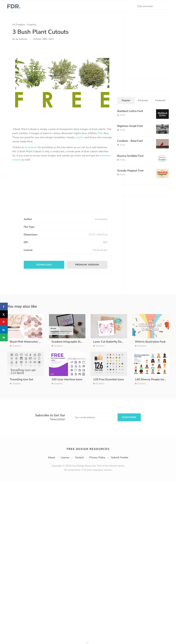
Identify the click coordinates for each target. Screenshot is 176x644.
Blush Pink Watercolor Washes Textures (35, 342)
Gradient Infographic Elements (71, 342)
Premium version (87, 265)
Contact (79, 457)
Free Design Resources (88, 449)
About (51, 457)
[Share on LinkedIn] (4, 330)
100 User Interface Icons (67, 379)
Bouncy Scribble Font (130, 156)
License (65, 457)
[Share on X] (4, 314)
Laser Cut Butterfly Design (110, 342)
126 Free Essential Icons (109, 379)
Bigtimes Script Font (130, 126)
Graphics (32, 25)
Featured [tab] (160, 100)
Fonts (123, 115)
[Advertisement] (38, 190)
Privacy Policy (97, 457)
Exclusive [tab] (143, 100)
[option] (62, 83)
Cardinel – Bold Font (130, 141)
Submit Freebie (120, 457)
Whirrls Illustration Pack (150, 342)
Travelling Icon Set (21, 379)
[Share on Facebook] (4, 307)
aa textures (31, 147)
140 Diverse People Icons (151, 379)
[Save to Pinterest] (4, 322)
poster (80, 137)
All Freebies (19, 25)
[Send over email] (4, 338)
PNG (100, 133)
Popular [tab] (126, 100)
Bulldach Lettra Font (130, 111)
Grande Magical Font (130, 171)
